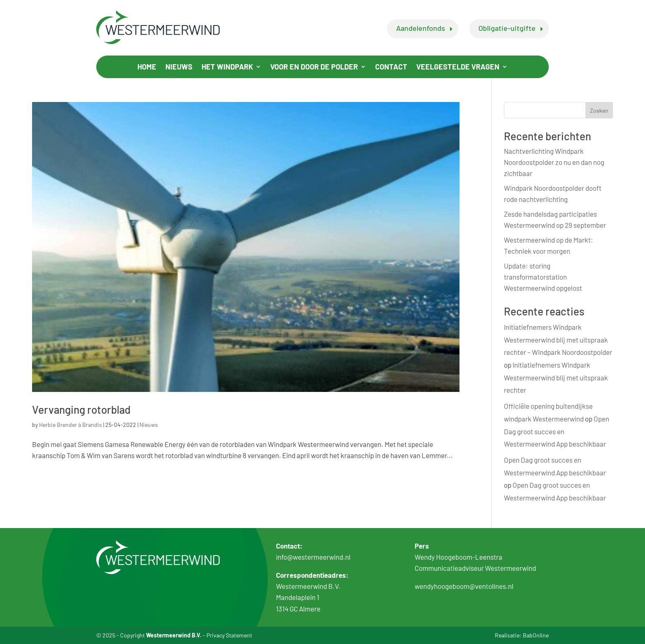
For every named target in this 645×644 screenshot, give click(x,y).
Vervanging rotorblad (81, 409)
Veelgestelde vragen (458, 67)
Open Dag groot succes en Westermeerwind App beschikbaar (557, 431)
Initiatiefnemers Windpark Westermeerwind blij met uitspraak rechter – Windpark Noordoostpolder (558, 339)
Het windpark (227, 67)
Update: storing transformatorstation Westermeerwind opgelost (543, 277)
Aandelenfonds (421, 28)
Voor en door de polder (314, 67)
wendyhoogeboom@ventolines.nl (464, 586)
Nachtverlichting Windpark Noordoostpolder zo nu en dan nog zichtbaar (554, 162)
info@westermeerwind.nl (313, 557)
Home (147, 67)
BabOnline (536, 635)
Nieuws (179, 67)
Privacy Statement (229, 635)
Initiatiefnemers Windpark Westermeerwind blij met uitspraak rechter (556, 377)
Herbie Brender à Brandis (71, 425)
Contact (391, 67)
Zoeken (599, 110)
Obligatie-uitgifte (507, 28)
